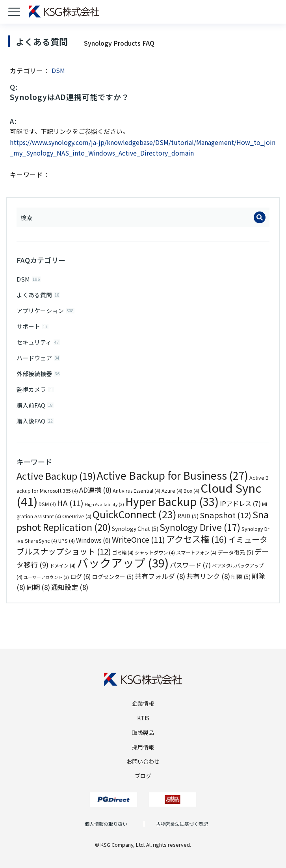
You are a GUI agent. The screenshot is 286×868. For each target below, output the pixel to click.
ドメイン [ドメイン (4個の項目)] (63, 566)
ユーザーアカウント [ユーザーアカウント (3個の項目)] (46, 577)
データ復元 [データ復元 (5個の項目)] (235, 552)
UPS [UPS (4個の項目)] (67, 541)
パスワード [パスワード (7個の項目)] (190, 565)
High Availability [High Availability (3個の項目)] (104, 504)
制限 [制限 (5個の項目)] (241, 577)
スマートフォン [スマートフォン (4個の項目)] (196, 553)
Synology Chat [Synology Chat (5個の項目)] (135, 529)
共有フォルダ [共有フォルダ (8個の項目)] (160, 576)
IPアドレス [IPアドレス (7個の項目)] (240, 503)
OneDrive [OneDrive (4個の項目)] (77, 516)
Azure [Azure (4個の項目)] (172, 491)
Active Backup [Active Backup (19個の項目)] (56, 476)
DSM (58, 70)
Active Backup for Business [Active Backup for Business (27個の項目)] (173, 475)
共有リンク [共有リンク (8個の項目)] (208, 576)
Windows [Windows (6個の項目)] (93, 540)
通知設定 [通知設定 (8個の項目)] (70, 587)
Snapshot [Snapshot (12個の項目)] (226, 515)
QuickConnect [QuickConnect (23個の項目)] (135, 514)
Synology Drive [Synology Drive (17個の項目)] (200, 527)
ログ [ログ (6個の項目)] (81, 576)
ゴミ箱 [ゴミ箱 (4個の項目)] (123, 553)
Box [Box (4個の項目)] (191, 491)
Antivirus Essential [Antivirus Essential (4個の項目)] (136, 491)
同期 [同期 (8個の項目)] (38, 587)
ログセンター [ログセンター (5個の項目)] (113, 577)
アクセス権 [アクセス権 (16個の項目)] (197, 539)
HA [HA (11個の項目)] (70, 503)
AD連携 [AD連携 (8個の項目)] (95, 490)
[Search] (260, 217)
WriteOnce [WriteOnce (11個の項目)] (138, 539)
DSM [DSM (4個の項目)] (47, 504)
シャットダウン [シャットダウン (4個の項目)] (155, 553)
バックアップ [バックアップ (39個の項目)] (123, 562)
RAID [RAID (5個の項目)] (188, 516)
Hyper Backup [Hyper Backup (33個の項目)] (172, 501)
